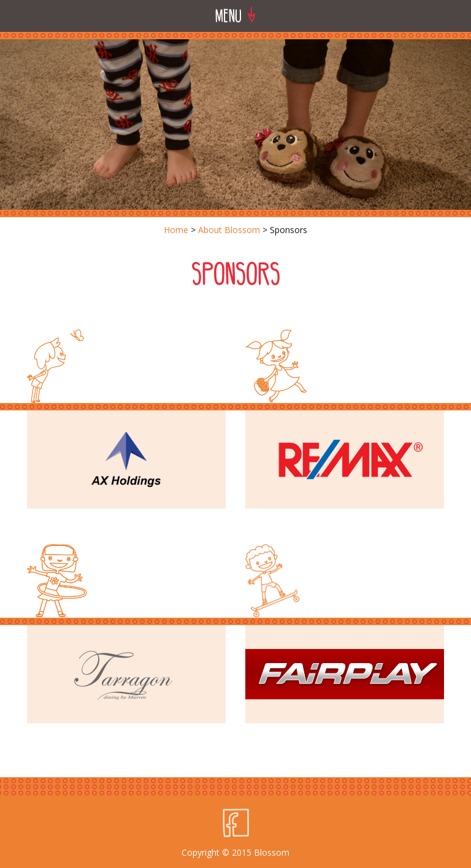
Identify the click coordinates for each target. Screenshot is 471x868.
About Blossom (229, 230)
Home (176, 230)
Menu (235, 15)
